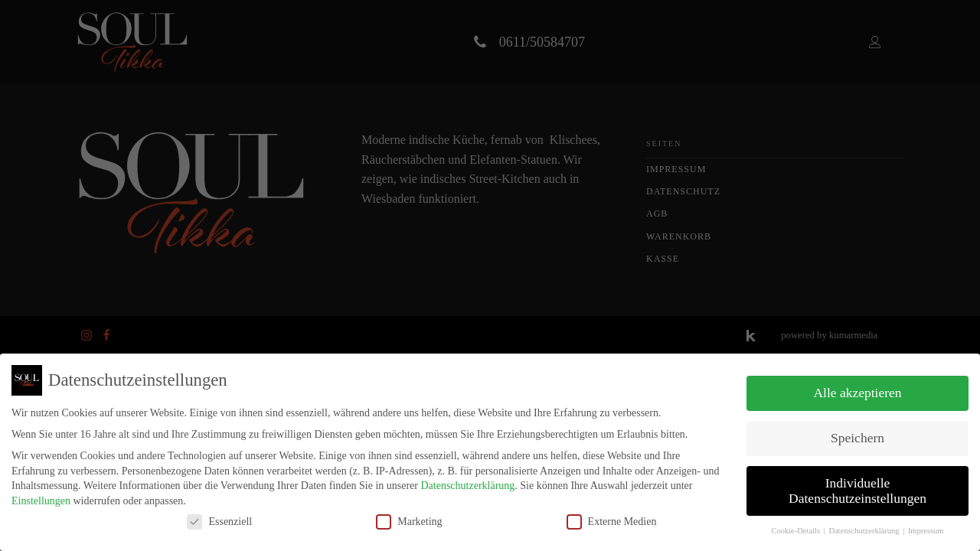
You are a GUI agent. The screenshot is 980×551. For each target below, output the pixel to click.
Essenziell (219, 522)
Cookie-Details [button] (796, 531)
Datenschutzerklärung (467, 486)
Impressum (926, 531)
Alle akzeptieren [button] (857, 393)
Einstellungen (41, 501)
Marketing (409, 522)
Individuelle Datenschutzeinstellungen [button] (857, 491)
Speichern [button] (857, 438)
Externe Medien (612, 522)
